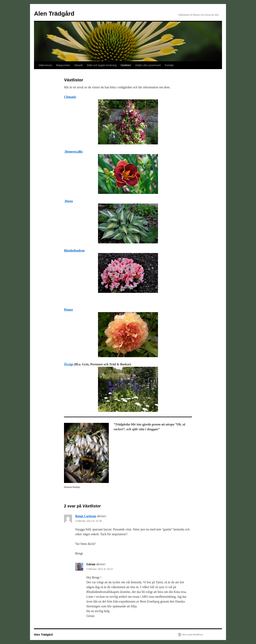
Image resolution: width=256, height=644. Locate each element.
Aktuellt (78, 65)
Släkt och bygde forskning (101, 65)
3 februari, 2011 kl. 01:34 (88, 521)
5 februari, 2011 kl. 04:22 (100, 569)
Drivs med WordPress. (193, 635)
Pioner (68, 310)
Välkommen (45, 65)
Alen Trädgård (54, 14)
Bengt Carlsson (86, 516)
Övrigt (68, 364)
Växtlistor (126, 65)
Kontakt (169, 65)
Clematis (70, 97)
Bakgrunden (63, 65)
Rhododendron (74, 250)
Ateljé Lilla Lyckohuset (148, 65)
